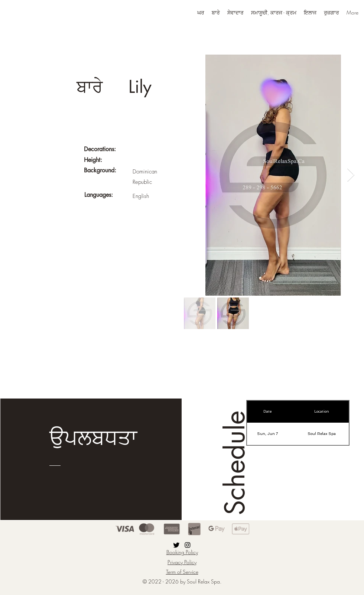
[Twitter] (176, 545)
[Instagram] (188, 545)
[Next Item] (351, 175)
